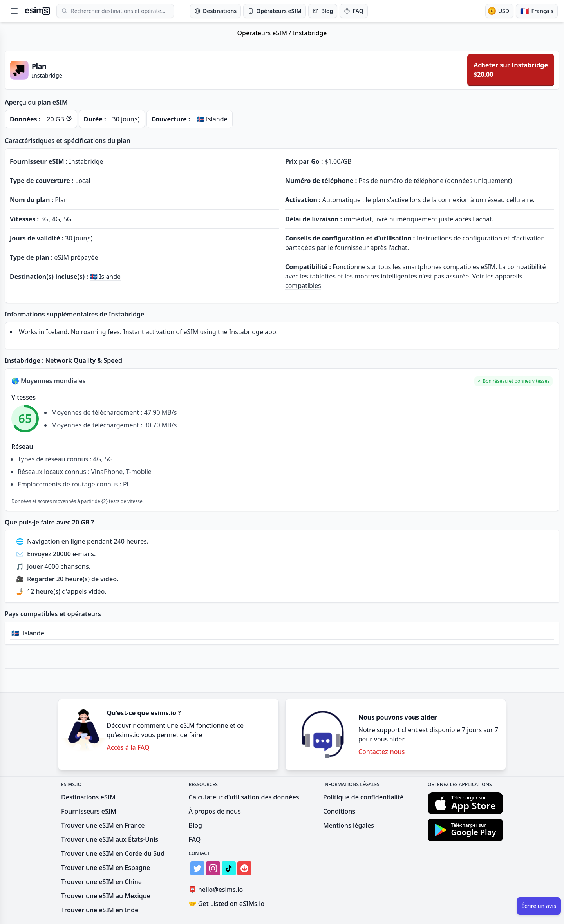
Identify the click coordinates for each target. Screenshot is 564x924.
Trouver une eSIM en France (103, 825)
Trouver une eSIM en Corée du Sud (113, 853)
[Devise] (499, 11)
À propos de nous (215, 811)
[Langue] (537, 11)
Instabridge (310, 33)
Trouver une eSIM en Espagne (106, 868)
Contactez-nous (382, 752)
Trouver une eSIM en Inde (100, 910)
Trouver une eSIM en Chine (101, 882)
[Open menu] (14, 11)
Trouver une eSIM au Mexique (106, 896)
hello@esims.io (218, 890)
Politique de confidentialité (363, 797)
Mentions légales (349, 825)
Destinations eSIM (88, 797)
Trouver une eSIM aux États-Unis (110, 839)
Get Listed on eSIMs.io (227, 904)
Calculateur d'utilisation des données (244, 797)
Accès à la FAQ (128, 747)
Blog (195, 825)
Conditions (339, 811)
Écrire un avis (539, 906)
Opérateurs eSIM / (265, 33)
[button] (514, 381)
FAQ (195, 839)
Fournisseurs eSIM (89, 811)
